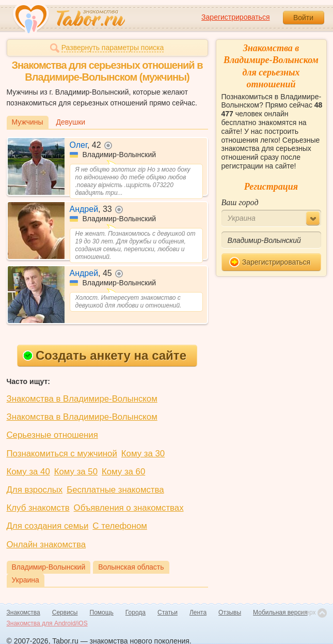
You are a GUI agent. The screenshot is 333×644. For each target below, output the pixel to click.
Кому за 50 (76, 472)
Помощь (102, 612)
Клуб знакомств (38, 508)
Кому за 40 (28, 472)
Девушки (71, 122)
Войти (303, 18)
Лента (198, 612)
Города (136, 612)
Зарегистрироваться (235, 17)
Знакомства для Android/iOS (47, 623)
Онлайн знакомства (46, 545)
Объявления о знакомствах (129, 508)
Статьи (168, 612)
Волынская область (131, 567)
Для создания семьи (48, 526)
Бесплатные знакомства (115, 490)
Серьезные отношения (52, 435)
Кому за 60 (123, 472)
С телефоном (120, 526)
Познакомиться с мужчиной (62, 454)
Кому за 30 (143, 454)
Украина (26, 580)
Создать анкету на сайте (105, 355)
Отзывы (230, 612)
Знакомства (23, 612)
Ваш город (240, 202)
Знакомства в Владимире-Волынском (82, 399)
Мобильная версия (280, 612)
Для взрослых (35, 490)
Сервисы (65, 612)
